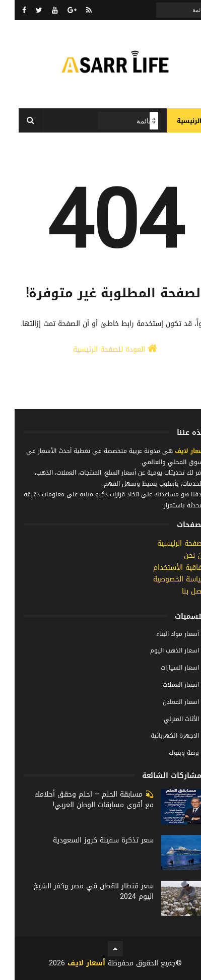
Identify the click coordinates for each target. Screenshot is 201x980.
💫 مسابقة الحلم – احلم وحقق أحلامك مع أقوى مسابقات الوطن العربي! (79, 800)
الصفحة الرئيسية (167, 543)
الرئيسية (175, 121)
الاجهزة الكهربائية (160, 736)
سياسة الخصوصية (165, 579)
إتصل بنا (180, 591)
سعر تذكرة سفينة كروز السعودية (89, 840)
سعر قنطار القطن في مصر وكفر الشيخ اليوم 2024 (79, 891)
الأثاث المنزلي (167, 719)
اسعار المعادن (166, 702)
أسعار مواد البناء (163, 634)
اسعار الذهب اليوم (160, 650)
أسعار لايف (175, 451)
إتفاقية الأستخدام (165, 568)
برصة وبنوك (169, 753)
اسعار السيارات (165, 668)
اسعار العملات (166, 685)
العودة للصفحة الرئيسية (100, 349)
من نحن (181, 556)
